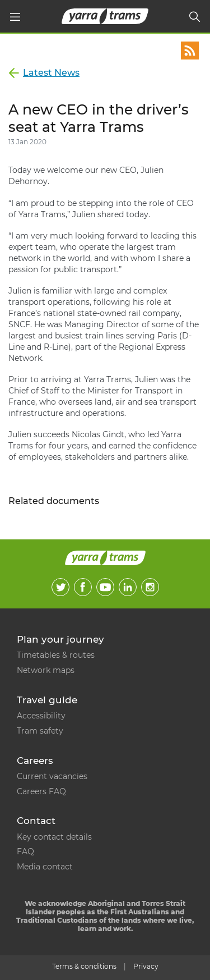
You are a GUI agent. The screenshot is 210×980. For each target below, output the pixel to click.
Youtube (105, 587)
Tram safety (40, 731)
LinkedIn (128, 587)
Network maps (46, 670)
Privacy (146, 966)
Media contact (45, 867)
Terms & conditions (84, 966)
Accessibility (41, 716)
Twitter (60, 587)
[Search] (195, 17)
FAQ (25, 851)
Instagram (150, 587)
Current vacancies (52, 776)
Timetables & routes (56, 655)
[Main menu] (15, 17)
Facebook (83, 587)
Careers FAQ (41, 791)
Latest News (51, 73)
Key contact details (54, 837)
